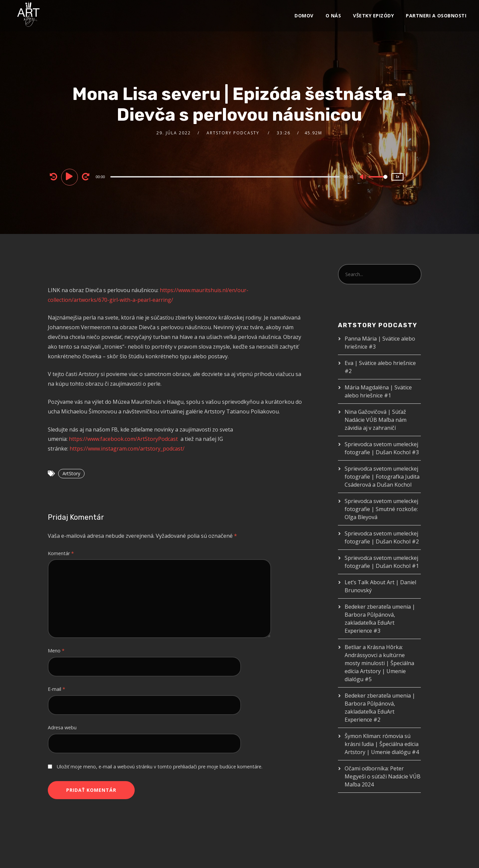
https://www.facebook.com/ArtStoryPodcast (123, 439)
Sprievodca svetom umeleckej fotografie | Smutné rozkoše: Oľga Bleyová (381, 509)
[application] (226, 176)
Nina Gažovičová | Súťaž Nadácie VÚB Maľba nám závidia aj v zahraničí (376, 420)
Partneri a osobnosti (436, 16)
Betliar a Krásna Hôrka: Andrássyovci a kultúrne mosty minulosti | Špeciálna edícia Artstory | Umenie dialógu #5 (379, 663)
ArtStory (71, 473)
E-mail (56, 689)
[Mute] (363, 177)
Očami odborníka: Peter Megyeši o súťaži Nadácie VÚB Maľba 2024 (383, 776)
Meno (56, 651)
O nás (333, 16)
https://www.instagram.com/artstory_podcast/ (127, 449)
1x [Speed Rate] (397, 177)
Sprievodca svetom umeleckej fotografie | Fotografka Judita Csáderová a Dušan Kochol (382, 477)
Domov (304, 16)
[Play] (71, 176)
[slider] (225, 177)
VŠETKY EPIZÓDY (373, 16)
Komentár (61, 553)
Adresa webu (62, 727)
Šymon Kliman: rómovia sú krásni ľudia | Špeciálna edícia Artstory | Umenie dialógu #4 (382, 744)
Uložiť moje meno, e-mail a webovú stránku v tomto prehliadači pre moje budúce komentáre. (160, 767)
